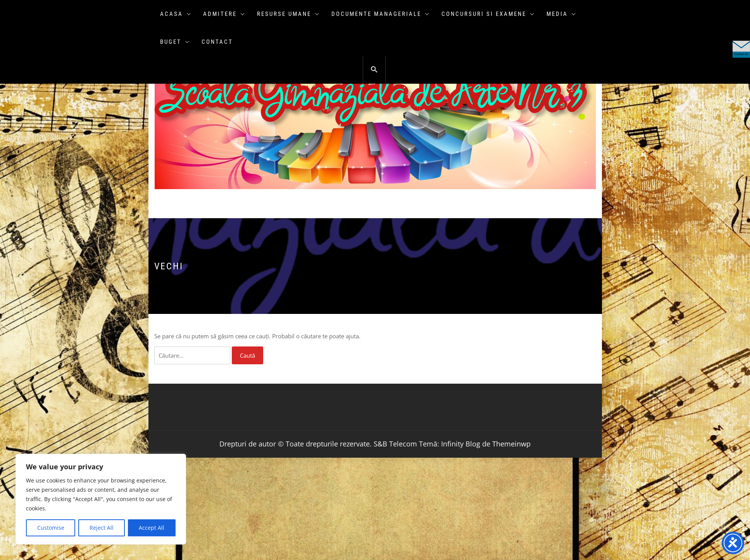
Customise (51, 528)
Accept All (152, 528)
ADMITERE (224, 14)
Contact (217, 42)
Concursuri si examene (488, 14)
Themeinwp (511, 444)
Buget (175, 42)
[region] (101, 499)
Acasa (176, 14)
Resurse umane (288, 14)
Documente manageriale (381, 14)
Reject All (102, 528)
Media (561, 14)
